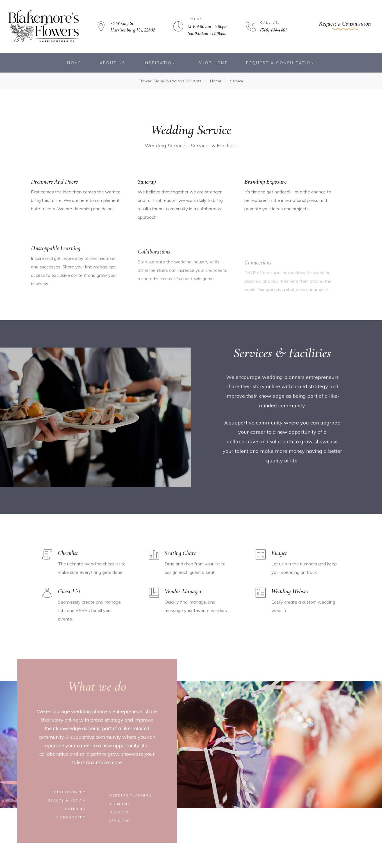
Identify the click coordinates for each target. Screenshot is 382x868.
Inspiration (162, 63)
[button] (345, 25)
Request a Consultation (280, 63)
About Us (112, 63)
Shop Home (213, 63)
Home (74, 63)
